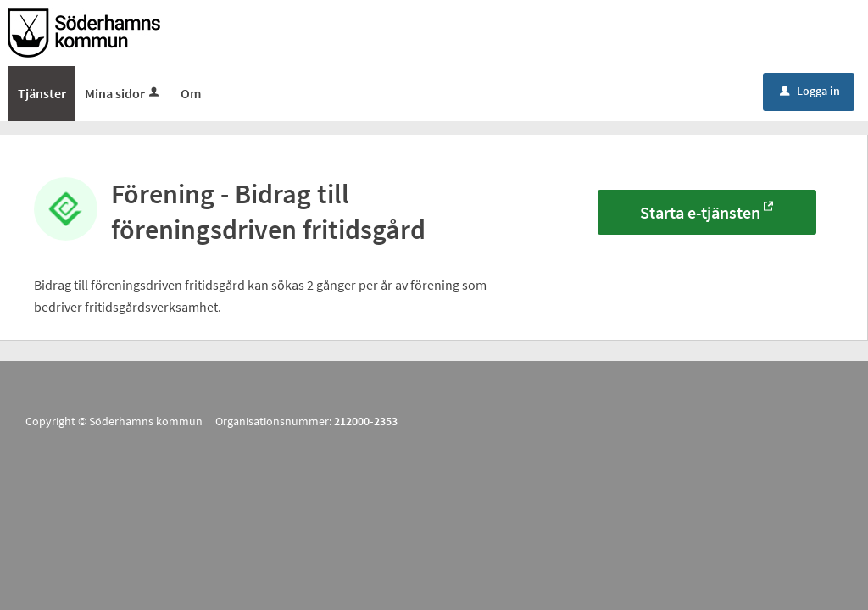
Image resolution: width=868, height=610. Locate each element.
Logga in (810, 91)
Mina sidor (123, 93)
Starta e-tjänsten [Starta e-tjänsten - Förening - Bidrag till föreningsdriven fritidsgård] (700, 212)
